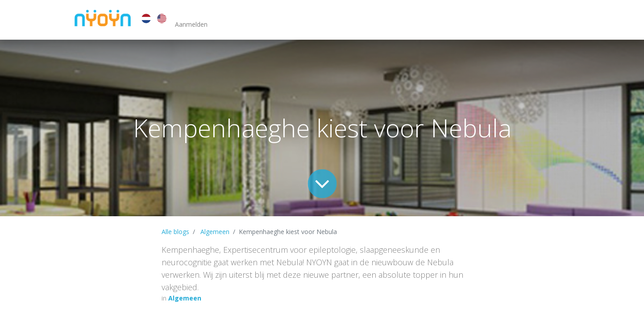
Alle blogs (175, 232)
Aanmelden (191, 24)
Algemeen (215, 232)
